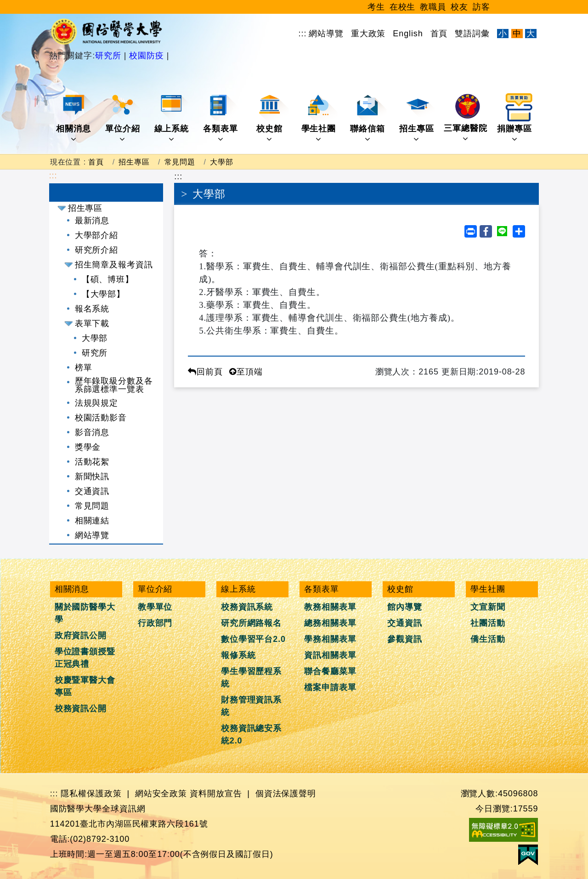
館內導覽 (405, 607)
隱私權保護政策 (91, 794)
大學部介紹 (97, 235)
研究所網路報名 (251, 623)
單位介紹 (123, 118)
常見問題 (180, 162)
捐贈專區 (515, 118)
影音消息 (92, 432)
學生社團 (319, 118)
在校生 (403, 7)
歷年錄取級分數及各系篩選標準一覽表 (114, 385)
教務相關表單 (330, 607)
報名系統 (92, 309)
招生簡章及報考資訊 (114, 265)
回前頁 (205, 372)
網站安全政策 (161, 794)
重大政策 (368, 34)
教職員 (433, 7)
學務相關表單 (330, 639)
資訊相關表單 (330, 655)
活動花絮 (92, 462)
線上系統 (172, 118)
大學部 (222, 162)
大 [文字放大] (531, 34)
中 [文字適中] (517, 34)
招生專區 (417, 118)
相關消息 (74, 118)
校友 (459, 7)
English (408, 34)
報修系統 (238, 655)
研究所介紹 (97, 250)
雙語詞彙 (472, 34)
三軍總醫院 (466, 118)
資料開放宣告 (216, 794)
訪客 (481, 7)
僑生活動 (488, 639)
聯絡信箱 (368, 118)
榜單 (84, 368)
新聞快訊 (92, 476)
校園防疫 (146, 56)
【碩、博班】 (108, 279)
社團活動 (488, 623)
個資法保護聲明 (286, 794)
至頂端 (246, 372)
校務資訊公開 (81, 709)
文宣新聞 (488, 607)
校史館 (272, 118)
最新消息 (92, 221)
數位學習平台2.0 (253, 639)
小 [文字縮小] (503, 34)
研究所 (110, 56)
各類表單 (221, 118)
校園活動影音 (101, 418)
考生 (376, 7)
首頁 (439, 34)
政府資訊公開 (81, 635)
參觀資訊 (405, 639)
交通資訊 (92, 491)
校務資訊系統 (247, 607)
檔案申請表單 (330, 687)
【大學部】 (104, 294)
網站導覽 (326, 34)
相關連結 (92, 521)
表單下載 (92, 323)
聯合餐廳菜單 (330, 671)
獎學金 (88, 447)
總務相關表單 (330, 623)
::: (303, 34)
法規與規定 (97, 403)
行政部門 (155, 623)
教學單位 (155, 607)
